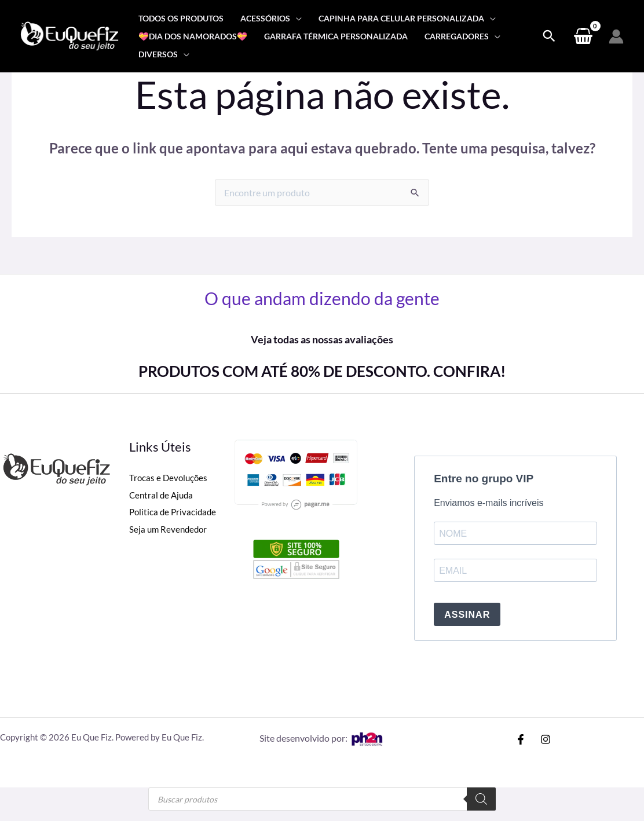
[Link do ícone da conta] (616, 36)
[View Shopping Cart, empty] (583, 36)
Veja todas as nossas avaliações (322, 339)
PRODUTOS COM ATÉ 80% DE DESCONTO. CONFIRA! (322, 371)
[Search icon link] (549, 36)
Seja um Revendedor (170, 529)
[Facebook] (521, 739)
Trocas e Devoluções (170, 477)
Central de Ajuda (163, 495)
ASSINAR (467, 615)
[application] (296, 18)
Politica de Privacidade (174, 512)
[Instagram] (546, 739)
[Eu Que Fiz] (69, 35)
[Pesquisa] (481, 799)
